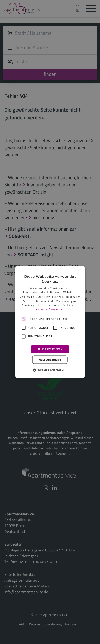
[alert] (50, 322)
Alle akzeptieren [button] (50, 349)
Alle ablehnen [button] (50, 360)
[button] (50, 370)
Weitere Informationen (50, 309)
